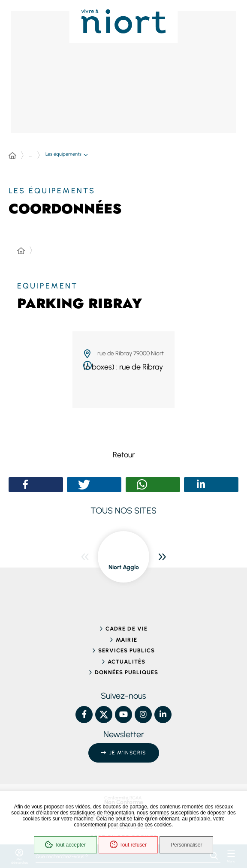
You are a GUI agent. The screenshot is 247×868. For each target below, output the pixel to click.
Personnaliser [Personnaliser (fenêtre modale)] (186, 845)
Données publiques (127, 672)
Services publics (127, 650)
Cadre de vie (126, 629)
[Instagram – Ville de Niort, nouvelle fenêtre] (143, 715)
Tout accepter (65, 845)
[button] (26, 485)
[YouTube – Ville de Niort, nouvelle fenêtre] (123, 715)
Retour (124, 455)
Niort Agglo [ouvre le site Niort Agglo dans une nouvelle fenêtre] (124, 567)
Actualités (126, 662)
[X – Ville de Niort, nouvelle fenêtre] (104, 715)
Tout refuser (128, 845)
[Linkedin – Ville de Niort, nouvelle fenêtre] (163, 715)
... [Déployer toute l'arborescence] (30, 155)
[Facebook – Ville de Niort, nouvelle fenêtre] (84, 715)
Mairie (126, 640)
